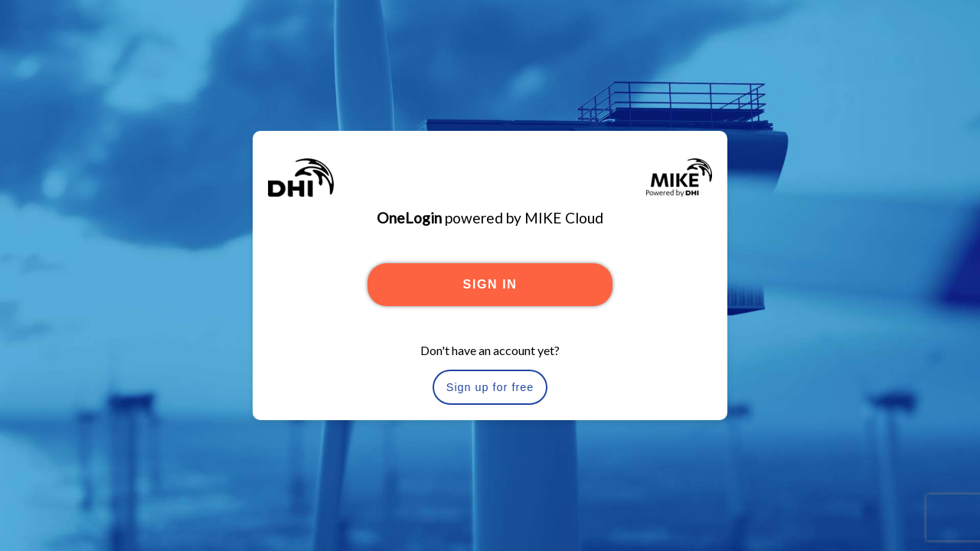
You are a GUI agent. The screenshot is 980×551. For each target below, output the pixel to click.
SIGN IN (490, 284)
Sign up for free (490, 387)
